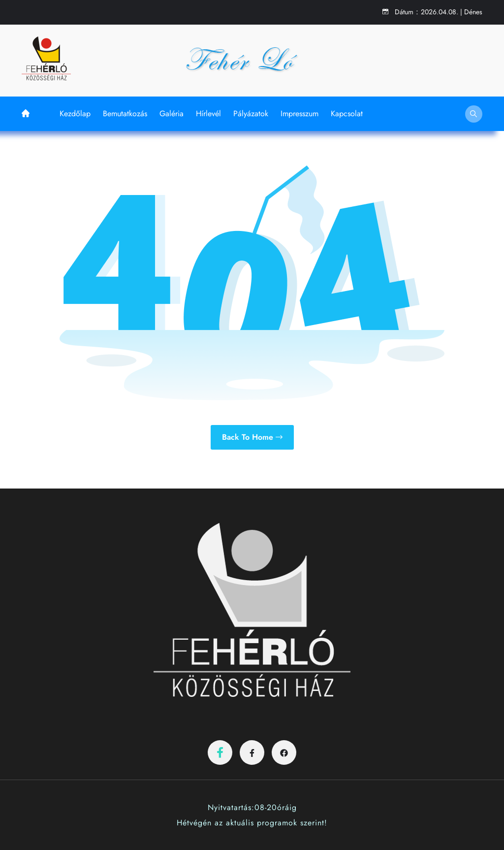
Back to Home (252, 437)
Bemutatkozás (125, 114)
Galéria (172, 114)
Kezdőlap (75, 114)
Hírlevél (208, 114)
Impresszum (299, 114)
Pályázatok (251, 114)
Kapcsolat (347, 114)
